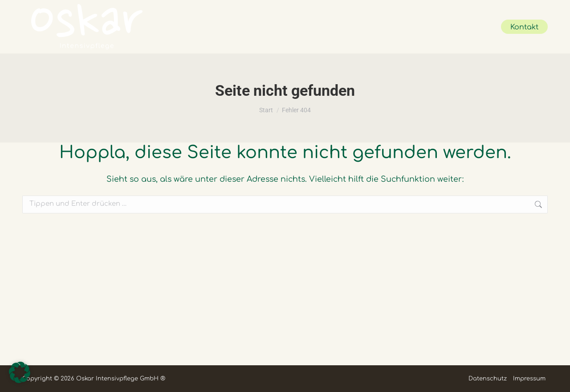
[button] (20, 372)
